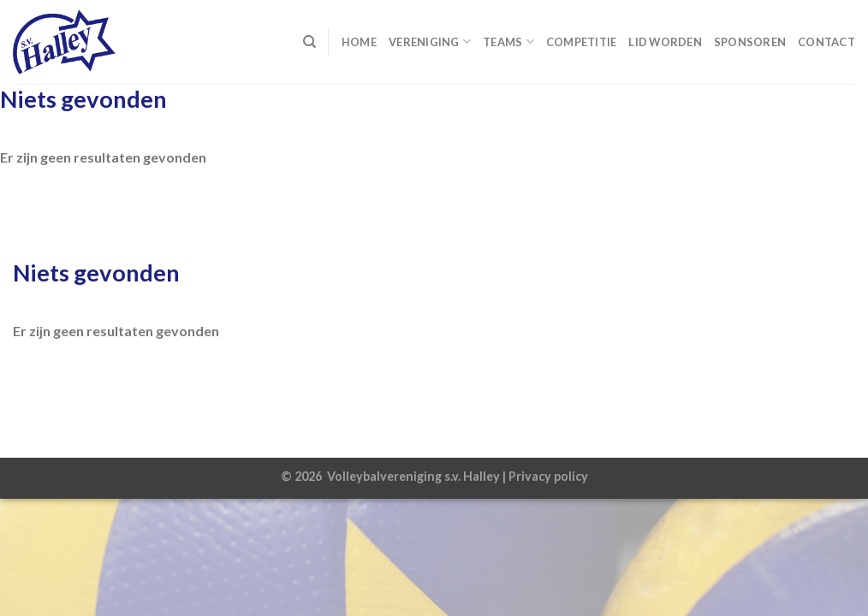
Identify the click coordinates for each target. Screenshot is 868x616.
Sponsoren (750, 42)
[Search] (309, 42)
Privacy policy (548, 476)
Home (359, 42)
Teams (508, 41)
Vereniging (430, 41)
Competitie (582, 42)
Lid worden (665, 42)
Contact (826, 42)
